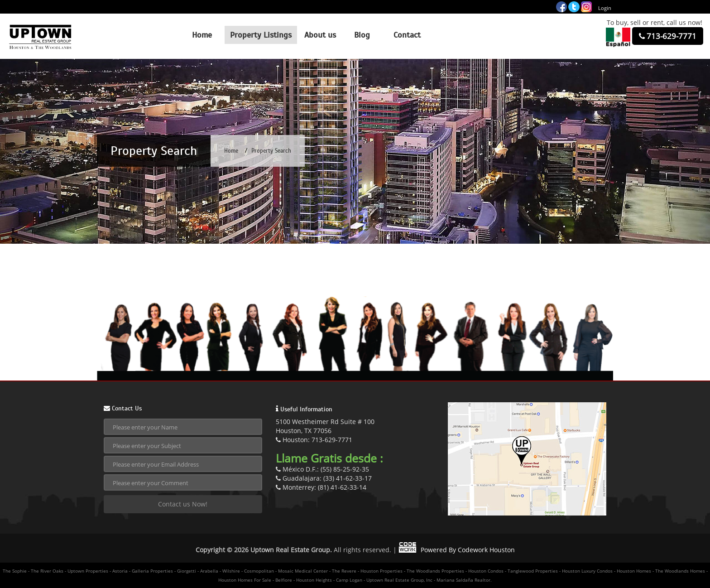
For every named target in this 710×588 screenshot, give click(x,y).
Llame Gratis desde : (329, 458)
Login (605, 8)
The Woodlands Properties (435, 571)
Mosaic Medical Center (303, 571)
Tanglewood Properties (533, 571)
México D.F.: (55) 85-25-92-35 (322, 469)
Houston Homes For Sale (245, 580)
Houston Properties (381, 571)
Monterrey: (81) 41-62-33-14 (321, 487)
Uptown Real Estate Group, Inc (399, 580)
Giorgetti (187, 571)
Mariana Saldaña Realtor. (464, 580)
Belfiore (284, 580)
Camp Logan (349, 580)
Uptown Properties (88, 571)
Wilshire (231, 571)
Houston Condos (486, 571)
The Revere (344, 571)
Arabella (209, 571)
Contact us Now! (183, 504)
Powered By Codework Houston (457, 550)
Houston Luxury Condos (587, 571)
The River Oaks (47, 571)
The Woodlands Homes (680, 571)
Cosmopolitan (259, 571)
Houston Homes (634, 571)
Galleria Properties (152, 571)
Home (231, 151)
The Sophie (15, 571)
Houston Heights (314, 580)
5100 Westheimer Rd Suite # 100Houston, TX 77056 (325, 426)
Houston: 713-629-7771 (314, 440)
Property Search (271, 151)
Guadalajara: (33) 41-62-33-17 (324, 478)
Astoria (120, 571)
